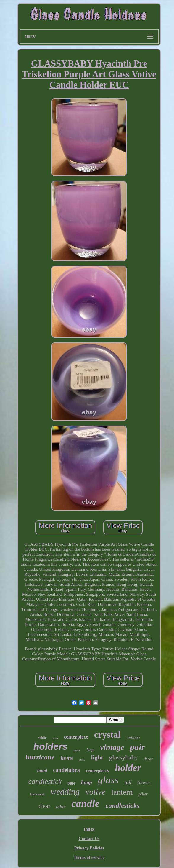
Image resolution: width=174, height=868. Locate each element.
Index (89, 829)
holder (128, 768)
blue (71, 783)
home (67, 758)
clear (44, 806)
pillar (143, 794)
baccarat (38, 794)
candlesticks (123, 806)
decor (148, 759)
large (90, 750)
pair (137, 747)
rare (55, 738)
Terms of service (89, 857)
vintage (112, 747)
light (97, 757)
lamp (87, 782)
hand (42, 771)
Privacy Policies (89, 848)
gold (82, 759)
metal (77, 750)
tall (128, 782)
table (61, 807)
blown (144, 783)
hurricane (40, 757)
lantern (122, 792)
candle (85, 804)
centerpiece (76, 737)
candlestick (45, 781)
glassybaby (124, 757)
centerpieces (97, 771)
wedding (65, 792)
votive (95, 792)
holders (51, 746)
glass (108, 780)
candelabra (66, 770)
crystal (107, 735)
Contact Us (89, 839)
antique (133, 737)
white (43, 738)
